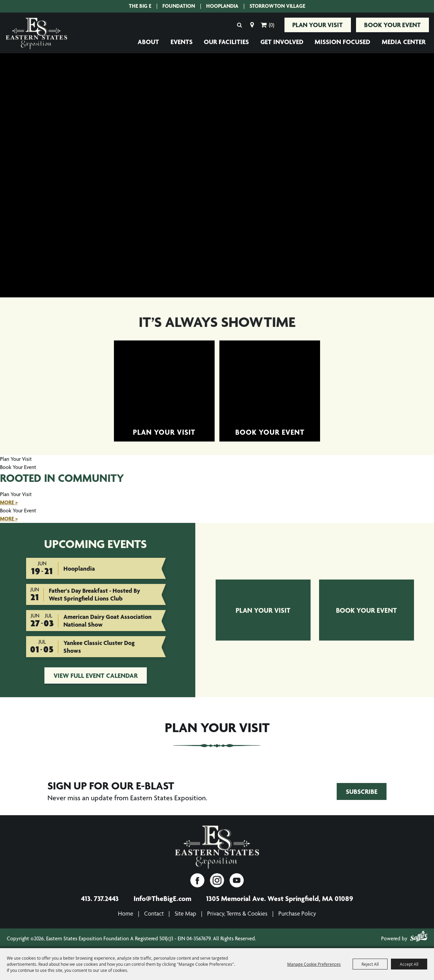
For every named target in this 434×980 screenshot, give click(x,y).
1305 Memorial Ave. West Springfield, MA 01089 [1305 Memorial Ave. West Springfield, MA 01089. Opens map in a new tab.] (280, 898)
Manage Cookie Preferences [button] (314, 964)
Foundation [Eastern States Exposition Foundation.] (179, 6)
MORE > (9, 502)
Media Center (404, 41)
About (148, 41)
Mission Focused (342, 41)
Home (126, 913)
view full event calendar (96, 675)
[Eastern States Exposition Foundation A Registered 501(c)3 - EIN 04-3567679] (36, 33)
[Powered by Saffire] (419, 937)
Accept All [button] (409, 964)
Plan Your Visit (315, 24)
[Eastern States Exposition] (217, 847)
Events (182, 41)
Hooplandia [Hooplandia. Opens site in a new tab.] (222, 6)
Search (236, 24)
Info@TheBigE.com (162, 898)
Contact (154, 913)
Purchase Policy (297, 913)
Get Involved (282, 41)
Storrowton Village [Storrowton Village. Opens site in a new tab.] (277, 6)
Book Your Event (392, 24)
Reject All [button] (370, 964)
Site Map (185, 913)
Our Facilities (226, 41)
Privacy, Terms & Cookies (237, 913)
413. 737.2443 (100, 898)
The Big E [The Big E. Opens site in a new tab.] (140, 6)
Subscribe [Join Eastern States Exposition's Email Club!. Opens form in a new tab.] (362, 790)
